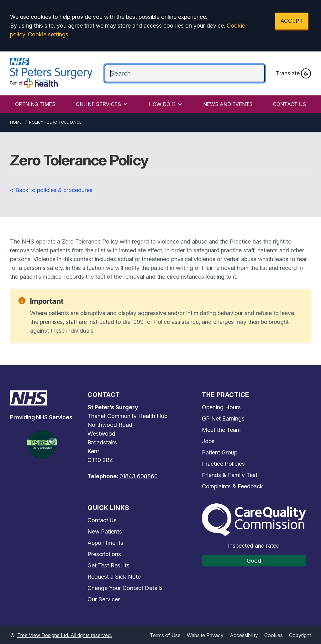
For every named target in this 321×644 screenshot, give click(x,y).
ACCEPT (292, 21)
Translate (293, 73)
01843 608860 (139, 476)
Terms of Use (165, 635)
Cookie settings (48, 34)
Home (16, 122)
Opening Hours (221, 407)
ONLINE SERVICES (102, 104)
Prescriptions (104, 554)
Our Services (104, 599)
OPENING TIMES (35, 104)
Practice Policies (223, 464)
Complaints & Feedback (232, 486)
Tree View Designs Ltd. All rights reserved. (65, 635)
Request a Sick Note (114, 577)
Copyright (300, 635)
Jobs (208, 441)
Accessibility (244, 635)
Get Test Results (108, 565)
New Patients (105, 531)
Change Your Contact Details (125, 588)
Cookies (274, 635)
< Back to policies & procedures (51, 190)
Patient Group (220, 452)
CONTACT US (289, 104)
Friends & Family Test (230, 475)
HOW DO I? (166, 104)
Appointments (105, 543)
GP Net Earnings (223, 419)
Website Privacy (205, 635)
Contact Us (102, 520)
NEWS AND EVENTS (228, 104)
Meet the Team (221, 430)
